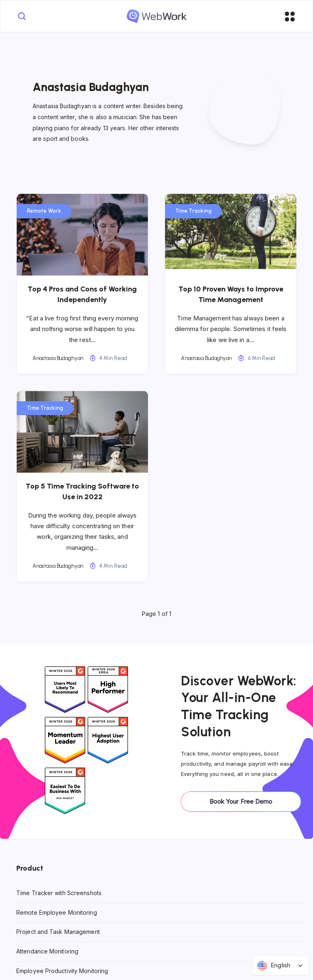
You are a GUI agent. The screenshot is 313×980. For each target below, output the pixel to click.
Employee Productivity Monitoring (62, 970)
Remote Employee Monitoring (57, 912)
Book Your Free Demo (241, 801)
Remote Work (44, 211)
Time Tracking (193, 211)
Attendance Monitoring (47, 951)
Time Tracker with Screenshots (59, 893)
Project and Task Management (58, 932)
